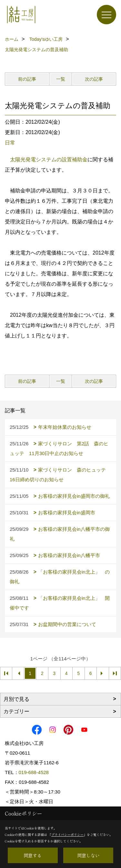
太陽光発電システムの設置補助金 (49, 160)
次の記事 (94, 79)
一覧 (61, 79)
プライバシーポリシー (67, 834)
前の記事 (27, 79)
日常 (10, 143)
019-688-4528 (34, 772)
